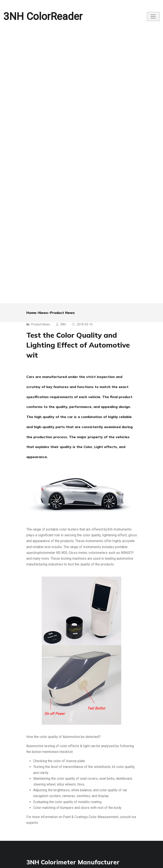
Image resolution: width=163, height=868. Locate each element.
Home (31, 313)
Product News (62, 313)
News (43, 313)
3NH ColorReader (43, 16)
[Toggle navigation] (153, 16)
